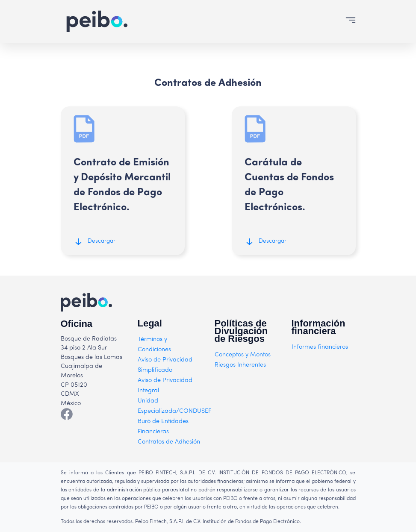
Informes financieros (320, 347)
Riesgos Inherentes (240, 365)
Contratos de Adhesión (169, 442)
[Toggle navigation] (351, 21)
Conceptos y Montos (243, 355)
